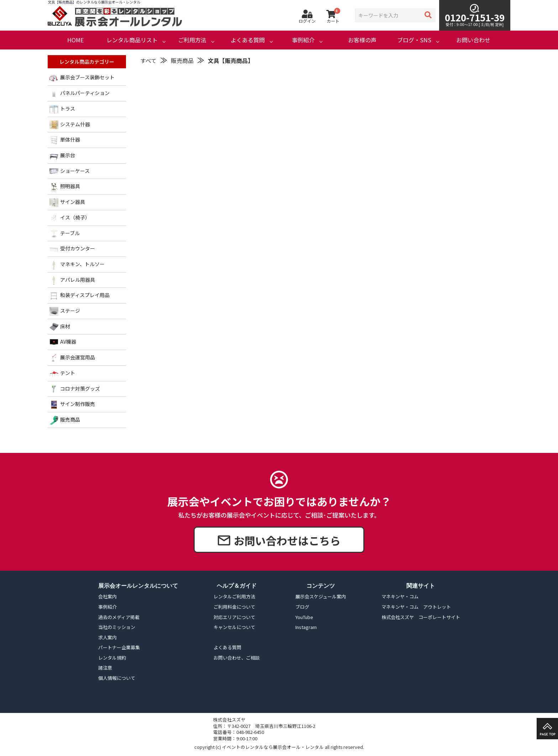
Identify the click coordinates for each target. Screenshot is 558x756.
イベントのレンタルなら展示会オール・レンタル (273, 747)
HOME (75, 40)
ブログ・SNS (414, 40)
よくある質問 (248, 40)
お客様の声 (362, 40)
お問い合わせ (473, 40)
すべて (148, 60)
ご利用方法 (192, 40)
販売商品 (182, 60)
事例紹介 (303, 40)
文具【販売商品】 (231, 60)
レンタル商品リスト (132, 40)
